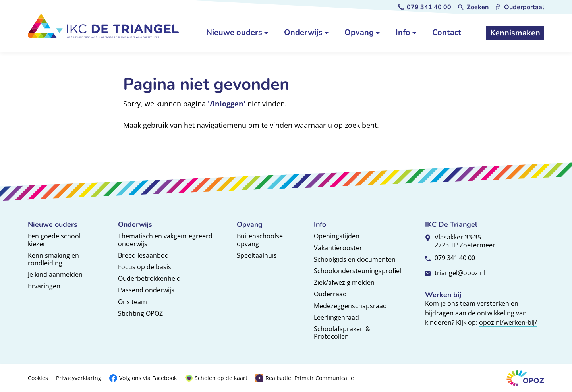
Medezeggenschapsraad (350, 306)
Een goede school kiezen (54, 240)
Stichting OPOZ (140, 313)
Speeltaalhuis (257, 255)
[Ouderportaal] (519, 7)
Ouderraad (330, 294)
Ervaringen (44, 286)
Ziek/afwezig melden (344, 282)
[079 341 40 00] (424, 7)
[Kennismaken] (515, 33)
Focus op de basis (145, 267)
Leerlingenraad (336, 317)
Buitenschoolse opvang (260, 240)
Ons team (132, 302)
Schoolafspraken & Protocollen (342, 333)
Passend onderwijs (146, 290)
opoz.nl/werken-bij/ (508, 322)
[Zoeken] (473, 7)
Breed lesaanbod (143, 255)
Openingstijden (337, 236)
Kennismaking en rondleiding (53, 259)
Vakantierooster (338, 248)
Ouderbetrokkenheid (149, 278)
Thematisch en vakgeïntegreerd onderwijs (165, 240)
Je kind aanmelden (55, 274)
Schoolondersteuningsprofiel (357, 271)
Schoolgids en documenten (355, 259)
